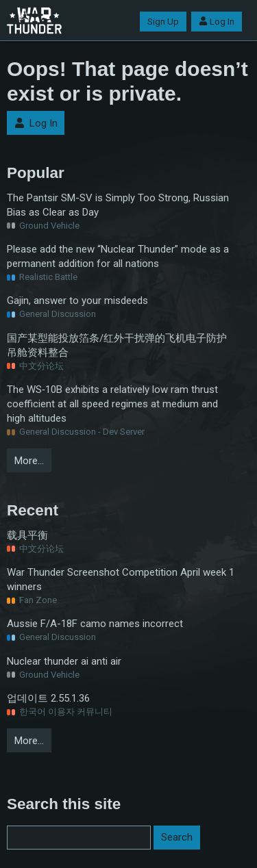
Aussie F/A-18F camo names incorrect (95, 624)
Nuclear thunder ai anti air (64, 661)
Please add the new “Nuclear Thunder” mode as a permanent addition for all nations (118, 256)
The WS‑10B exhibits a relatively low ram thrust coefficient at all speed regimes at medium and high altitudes (112, 404)
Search (177, 837)
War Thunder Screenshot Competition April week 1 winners (121, 579)
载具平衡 (27, 535)
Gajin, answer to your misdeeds (77, 301)
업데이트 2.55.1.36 (48, 698)
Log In (217, 22)
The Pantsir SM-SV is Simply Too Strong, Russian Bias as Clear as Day (118, 205)
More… (29, 461)
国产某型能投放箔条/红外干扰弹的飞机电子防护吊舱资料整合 (117, 345)
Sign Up (163, 22)
